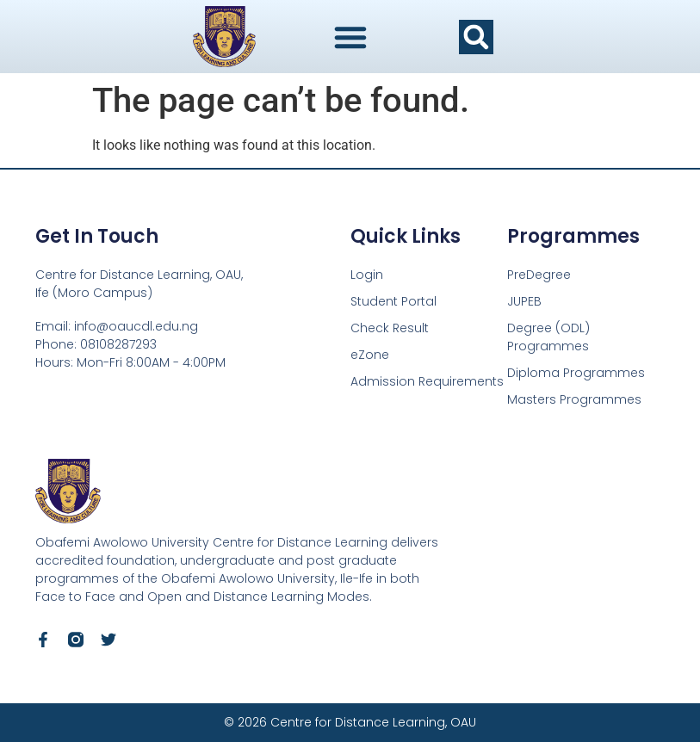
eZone (370, 355)
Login (367, 275)
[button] (476, 37)
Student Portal (393, 301)
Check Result (390, 328)
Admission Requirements (427, 381)
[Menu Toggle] (350, 37)
